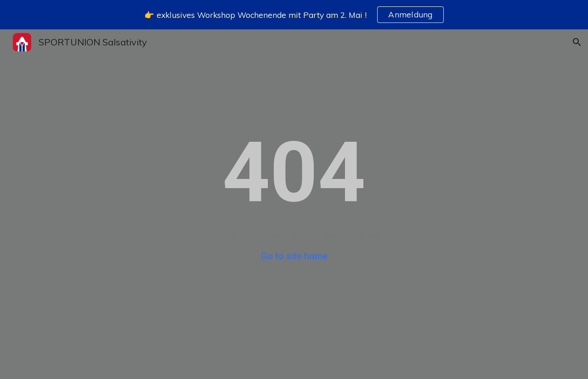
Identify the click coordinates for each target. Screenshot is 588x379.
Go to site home (294, 256)
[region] (294, 15)
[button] (577, 42)
